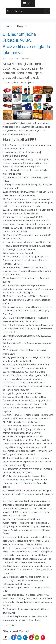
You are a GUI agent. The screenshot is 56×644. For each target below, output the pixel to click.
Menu (31, 3)
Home (8, 26)
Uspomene (22, 26)
